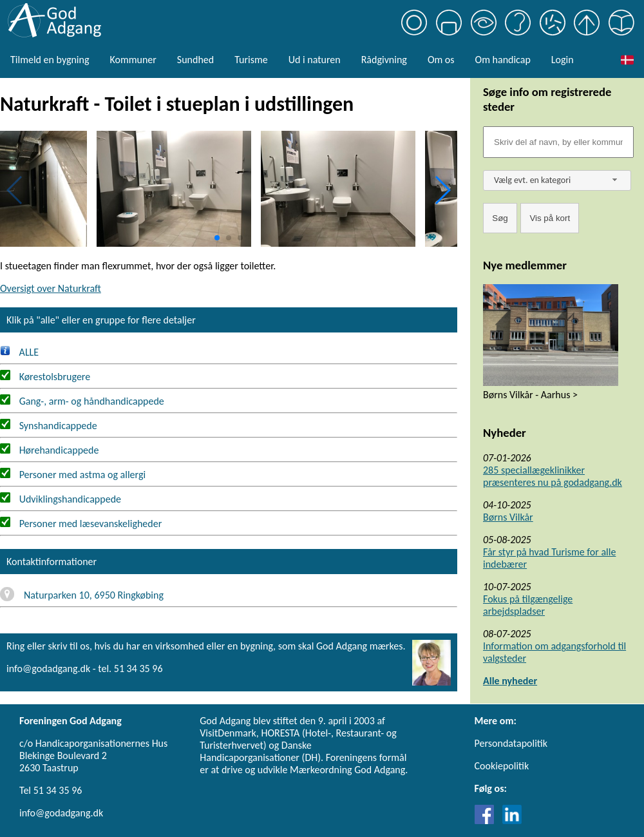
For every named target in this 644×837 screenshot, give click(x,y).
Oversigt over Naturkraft (51, 288)
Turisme (251, 60)
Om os (441, 60)
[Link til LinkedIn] (512, 821)
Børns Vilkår (508, 517)
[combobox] (557, 180)
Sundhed (195, 60)
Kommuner (133, 60)
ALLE (19, 352)
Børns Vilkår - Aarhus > (530, 395)
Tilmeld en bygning (50, 60)
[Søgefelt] (558, 142)
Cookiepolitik (502, 766)
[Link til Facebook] (488, 821)
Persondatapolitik (511, 743)
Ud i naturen (315, 60)
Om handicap (503, 60)
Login (563, 60)
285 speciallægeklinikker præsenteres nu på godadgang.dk (553, 476)
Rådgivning (384, 60)
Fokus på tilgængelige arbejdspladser (528, 605)
